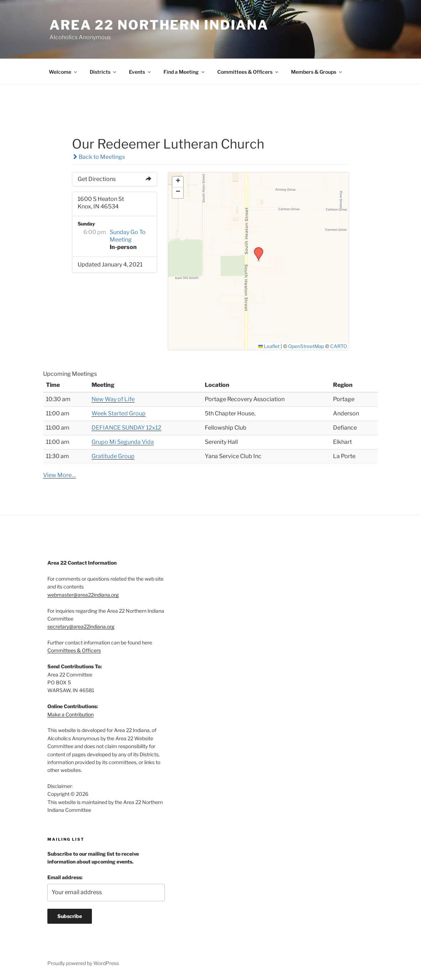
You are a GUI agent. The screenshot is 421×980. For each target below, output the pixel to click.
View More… (59, 475)
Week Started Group (119, 413)
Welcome (63, 72)
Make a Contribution (71, 714)
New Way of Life (113, 399)
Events (140, 72)
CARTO (339, 346)
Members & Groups (317, 72)
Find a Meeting (184, 72)
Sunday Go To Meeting (128, 236)
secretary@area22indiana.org (81, 626)
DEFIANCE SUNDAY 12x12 (126, 428)
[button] (256, 249)
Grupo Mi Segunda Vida (123, 442)
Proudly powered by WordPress (83, 963)
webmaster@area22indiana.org (83, 595)
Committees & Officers (248, 72)
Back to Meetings (98, 157)
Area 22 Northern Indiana (159, 25)
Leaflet (269, 346)
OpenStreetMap (306, 346)
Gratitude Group (113, 456)
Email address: (65, 877)
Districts (103, 72)
